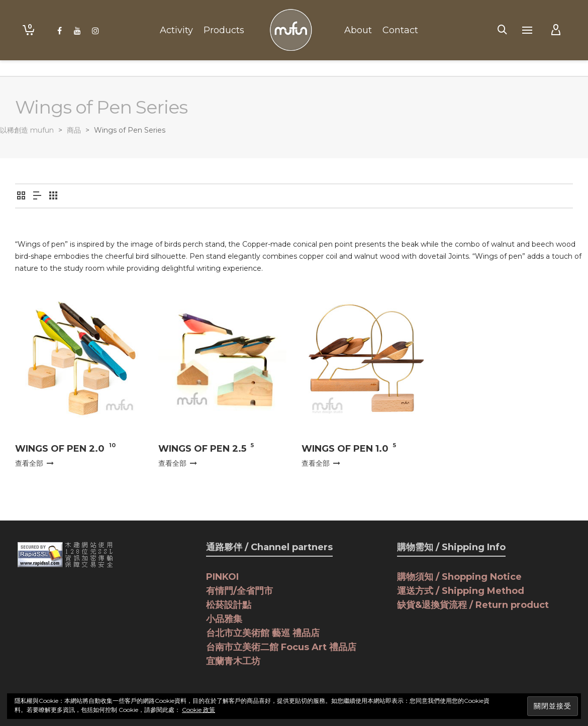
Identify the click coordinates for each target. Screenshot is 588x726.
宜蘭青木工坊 (233, 661)
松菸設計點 (229, 605)
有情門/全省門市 (239, 591)
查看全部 (34, 463)
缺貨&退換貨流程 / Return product (473, 605)
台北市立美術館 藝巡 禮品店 (263, 633)
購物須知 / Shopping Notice (459, 577)
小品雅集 (224, 619)
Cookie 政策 (199, 710)
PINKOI (222, 577)
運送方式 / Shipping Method (461, 591)
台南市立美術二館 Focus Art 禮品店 (281, 647)
